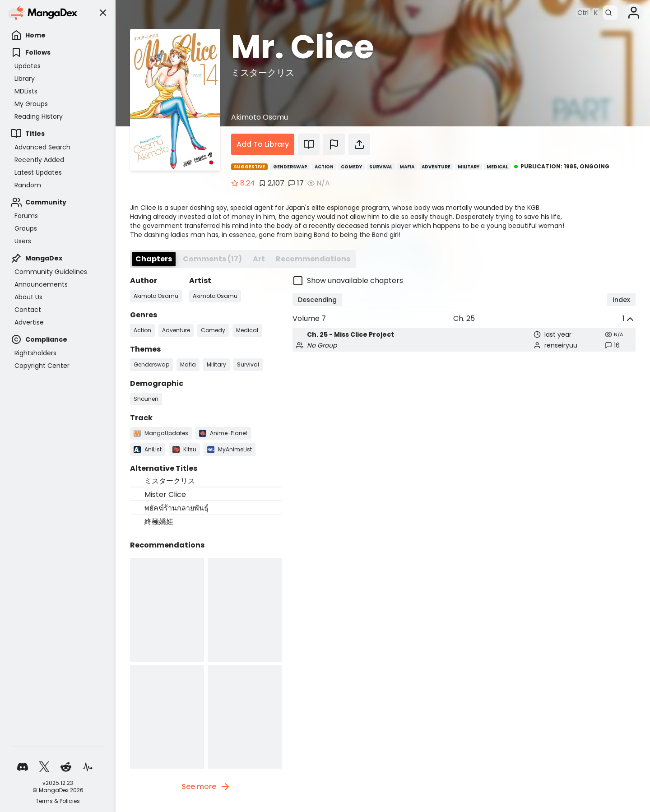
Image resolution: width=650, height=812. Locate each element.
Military (469, 167)
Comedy (351, 167)
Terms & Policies (58, 801)
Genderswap (290, 167)
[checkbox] (464, 281)
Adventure (436, 167)
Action (324, 167)
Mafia (407, 167)
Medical (497, 167)
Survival (381, 167)
